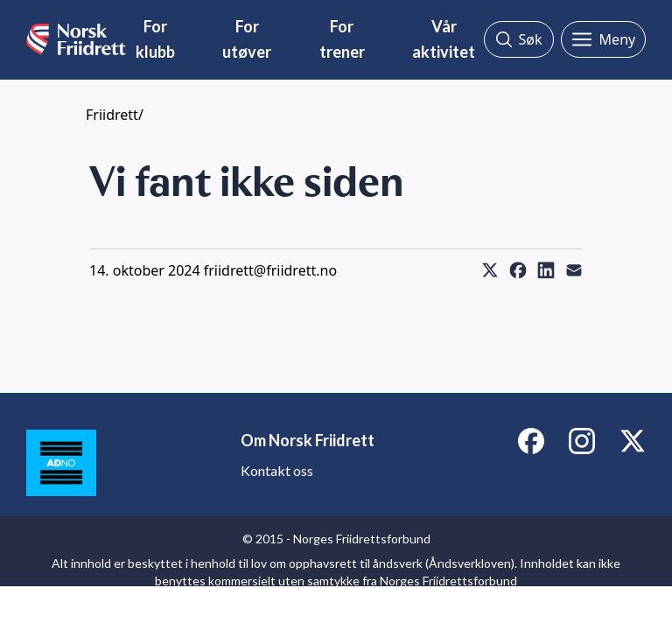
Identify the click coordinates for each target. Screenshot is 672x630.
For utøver (247, 39)
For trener (342, 39)
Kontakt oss (277, 470)
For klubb (155, 39)
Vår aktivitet (444, 39)
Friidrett (112, 115)
